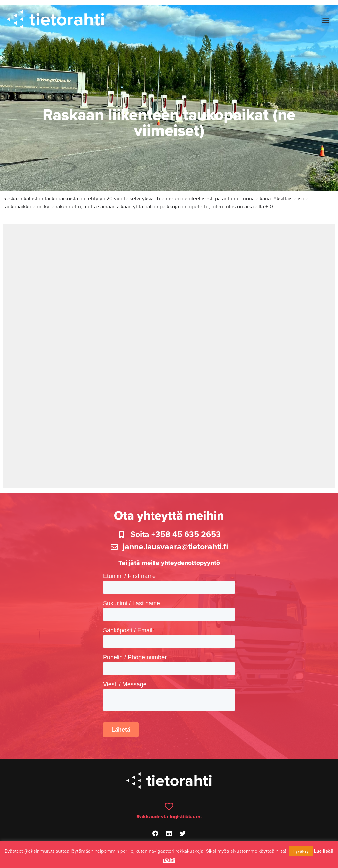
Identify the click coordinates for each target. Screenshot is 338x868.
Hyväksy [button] (301, 851)
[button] (326, 21)
